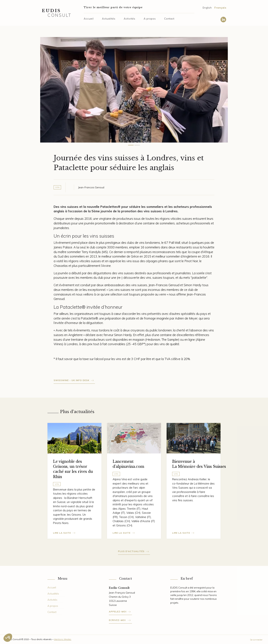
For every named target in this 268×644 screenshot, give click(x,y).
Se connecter (256, 640)
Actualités (109, 19)
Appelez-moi (118, 612)
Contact (169, 19)
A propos (150, 19)
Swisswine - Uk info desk (71, 380)
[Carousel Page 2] (137, 145)
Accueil (89, 19)
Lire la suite (62, 533)
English (207, 8)
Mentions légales (63, 639)
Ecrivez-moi (118, 620)
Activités (130, 19)
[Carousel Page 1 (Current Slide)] (131, 145)
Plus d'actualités (131, 551)
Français (220, 8)
